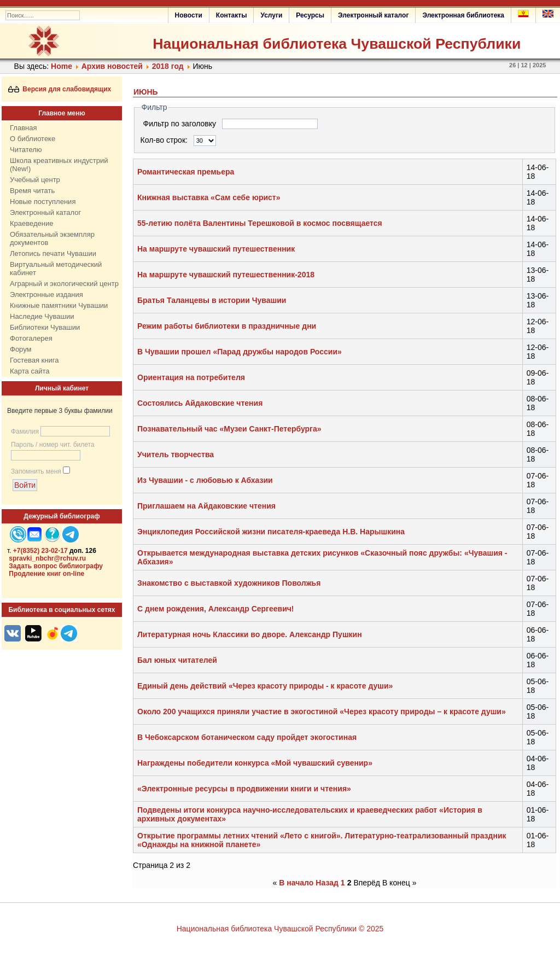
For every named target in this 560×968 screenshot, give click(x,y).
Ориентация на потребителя (191, 377)
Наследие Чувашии (42, 316)
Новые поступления (43, 202)
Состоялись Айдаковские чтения (200, 403)
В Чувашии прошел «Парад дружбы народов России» (240, 352)
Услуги (271, 15)
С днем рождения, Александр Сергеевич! (216, 609)
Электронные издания (46, 295)
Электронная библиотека (463, 15)
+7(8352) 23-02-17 (40, 551)
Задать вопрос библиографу (56, 566)
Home (62, 66)
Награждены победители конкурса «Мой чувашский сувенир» (255, 763)
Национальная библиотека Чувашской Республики (337, 44)
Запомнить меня (36, 471)
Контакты (232, 15)
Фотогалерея (31, 338)
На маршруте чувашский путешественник (216, 249)
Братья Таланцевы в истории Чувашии (212, 300)
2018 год (168, 66)
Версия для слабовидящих (60, 89)
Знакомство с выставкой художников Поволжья (229, 583)
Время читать (32, 191)
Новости (189, 15)
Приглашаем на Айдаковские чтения (206, 506)
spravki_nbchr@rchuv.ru (47, 558)
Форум (21, 349)
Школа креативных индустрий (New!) (59, 165)
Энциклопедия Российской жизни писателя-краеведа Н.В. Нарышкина (271, 532)
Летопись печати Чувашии (53, 253)
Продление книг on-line (46, 574)
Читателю (26, 150)
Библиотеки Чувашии (45, 327)
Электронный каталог (373, 15)
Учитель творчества (176, 454)
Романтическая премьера (186, 172)
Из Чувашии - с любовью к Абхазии (205, 480)
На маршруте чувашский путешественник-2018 (226, 275)
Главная (23, 128)
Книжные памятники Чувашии (59, 305)
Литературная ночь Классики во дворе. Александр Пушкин (250, 634)
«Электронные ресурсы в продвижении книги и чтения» (244, 789)
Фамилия (25, 431)
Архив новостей (112, 66)
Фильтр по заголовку (181, 124)
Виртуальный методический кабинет (56, 269)
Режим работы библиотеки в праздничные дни (227, 326)
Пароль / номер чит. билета (53, 445)
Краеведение (31, 223)
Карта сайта (30, 371)
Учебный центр (35, 180)
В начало (296, 883)
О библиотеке (33, 139)
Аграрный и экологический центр (64, 284)
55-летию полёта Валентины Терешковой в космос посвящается (260, 223)
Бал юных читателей (177, 660)
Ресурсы (310, 15)
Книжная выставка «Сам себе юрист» (209, 197)
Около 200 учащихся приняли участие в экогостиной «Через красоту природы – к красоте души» (322, 712)
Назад (327, 883)
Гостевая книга (34, 360)
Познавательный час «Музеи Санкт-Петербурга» (229, 429)
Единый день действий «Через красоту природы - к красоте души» (265, 686)
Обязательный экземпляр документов (52, 238)
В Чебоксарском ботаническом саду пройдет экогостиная (247, 737)
